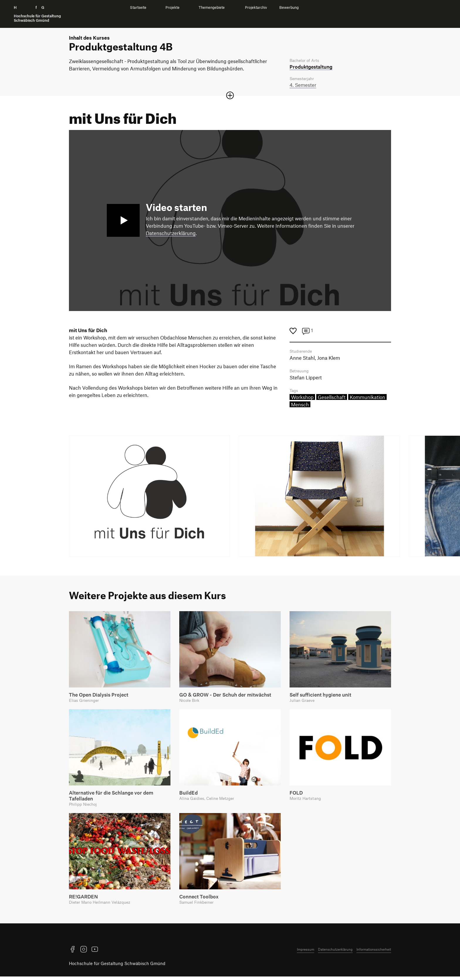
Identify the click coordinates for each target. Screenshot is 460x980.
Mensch (300, 406)
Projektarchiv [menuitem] (256, 7)
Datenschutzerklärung (171, 234)
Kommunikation (367, 399)
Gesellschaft (332, 399)
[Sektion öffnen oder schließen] (230, 96)
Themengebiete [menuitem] (212, 7)
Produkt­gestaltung (311, 67)
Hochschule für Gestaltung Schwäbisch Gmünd (117, 967)
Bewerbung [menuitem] (289, 7)
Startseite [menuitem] (138, 7)
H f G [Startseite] (37, 14)
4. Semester (303, 86)
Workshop (302, 399)
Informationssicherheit (374, 953)
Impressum (306, 953)
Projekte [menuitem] (172, 7)
